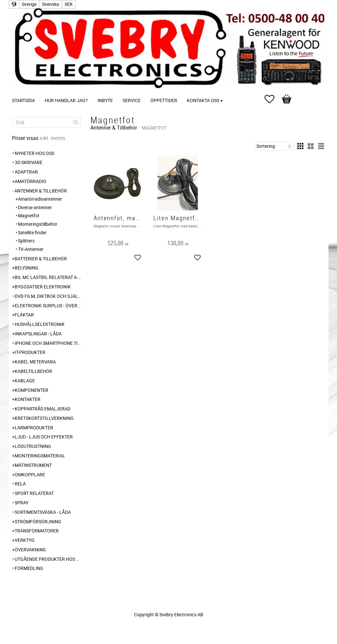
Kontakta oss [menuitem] (203, 100)
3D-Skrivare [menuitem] (29, 162)
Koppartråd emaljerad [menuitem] (43, 409)
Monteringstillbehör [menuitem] (38, 224)
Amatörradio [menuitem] (31, 181)
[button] (273, 99)
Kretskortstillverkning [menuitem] (44, 418)
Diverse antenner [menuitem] (35, 207)
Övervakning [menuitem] (30, 550)
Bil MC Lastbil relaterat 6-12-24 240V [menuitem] (48, 277)
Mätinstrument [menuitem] (33, 465)
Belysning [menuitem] (27, 268)
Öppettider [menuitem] (164, 100)
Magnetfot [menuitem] (29, 215)
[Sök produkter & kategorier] (46, 122)
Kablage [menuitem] (25, 381)
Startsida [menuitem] (23, 100)
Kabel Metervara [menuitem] (35, 362)
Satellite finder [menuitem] (32, 232)
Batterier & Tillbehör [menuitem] (41, 259)
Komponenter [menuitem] (31, 390)
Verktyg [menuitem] (25, 540)
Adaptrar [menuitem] (26, 172)
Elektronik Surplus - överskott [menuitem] (48, 306)
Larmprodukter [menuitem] (34, 428)
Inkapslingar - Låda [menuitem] (38, 334)
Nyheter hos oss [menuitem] (34, 153)
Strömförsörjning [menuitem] (38, 521)
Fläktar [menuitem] (24, 315)
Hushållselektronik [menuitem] (40, 324)
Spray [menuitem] (22, 503)
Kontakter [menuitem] (28, 399)
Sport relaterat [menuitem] (34, 493)
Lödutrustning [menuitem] (33, 446)
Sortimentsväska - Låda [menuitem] (43, 512)
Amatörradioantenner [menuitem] (40, 199)
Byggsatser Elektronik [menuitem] (43, 287)
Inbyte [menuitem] (105, 100)
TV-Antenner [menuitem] (31, 249)
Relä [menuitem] (20, 484)
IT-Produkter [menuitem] (30, 352)
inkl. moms (53, 138)
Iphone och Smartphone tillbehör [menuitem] (48, 343)
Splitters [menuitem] (26, 241)
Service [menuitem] (132, 100)
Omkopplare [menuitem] (30, 475)
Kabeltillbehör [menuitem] (33, 371)
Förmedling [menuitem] (29, 568)
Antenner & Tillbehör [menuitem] (41, 191)
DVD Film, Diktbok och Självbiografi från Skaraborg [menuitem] (48, 296)
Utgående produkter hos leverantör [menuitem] (48, 559)
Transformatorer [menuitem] (37, 531)
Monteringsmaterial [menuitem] (40, 456)
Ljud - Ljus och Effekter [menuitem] (44, 437)
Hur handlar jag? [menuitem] (66, 100)
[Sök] (76, 122)
